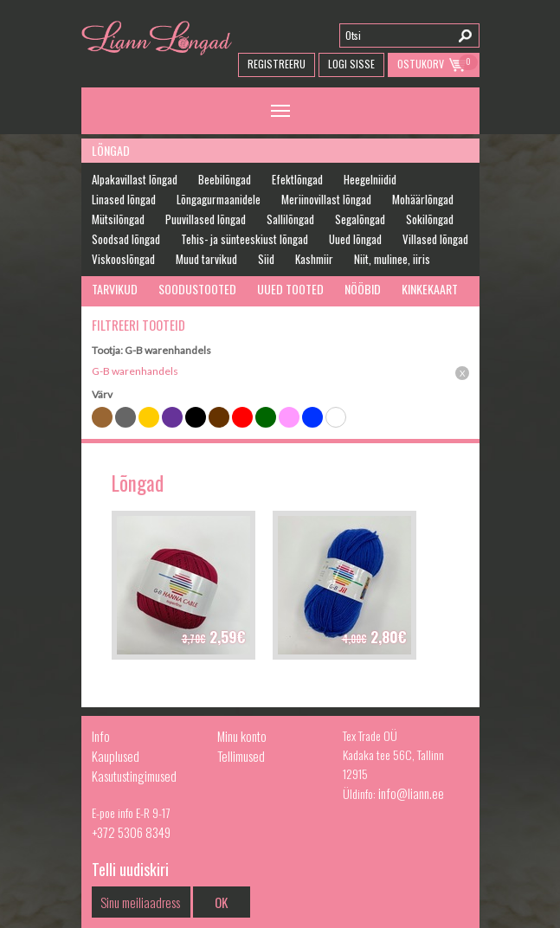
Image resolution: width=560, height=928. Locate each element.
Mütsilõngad (118, 219)
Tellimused (241, 756)
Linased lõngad (124, 199)
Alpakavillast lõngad (135, 179)
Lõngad (111, 150)
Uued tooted (290, 289)
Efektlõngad (297, 179)
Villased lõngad (435, 239)
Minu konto (242, 736)
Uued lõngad (355, 239)
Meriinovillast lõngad (326, 199)
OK (221, 902)
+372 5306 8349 (131, 832)
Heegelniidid (370, 179)
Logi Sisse (351, 64)
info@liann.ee (411, 793)
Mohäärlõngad (423, 199)
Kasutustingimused (134, 776)
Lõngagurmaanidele (219, 199)
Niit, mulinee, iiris (392, 259)
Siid (266, 259)
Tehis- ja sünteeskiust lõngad (245, 239)
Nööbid (363, 289)
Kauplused (116, 756)
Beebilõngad (225, 179)
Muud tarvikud (206, 259)
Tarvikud (115, 289)
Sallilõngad (290, 219)
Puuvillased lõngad (206, 219)
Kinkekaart (430, 289)
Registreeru (277, 64)
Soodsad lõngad (126, 239)
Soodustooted (197, 289)
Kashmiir (314, 259)
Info (101, 736)
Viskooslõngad (123, 259)
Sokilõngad (430, 219)
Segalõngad (360, 219)
